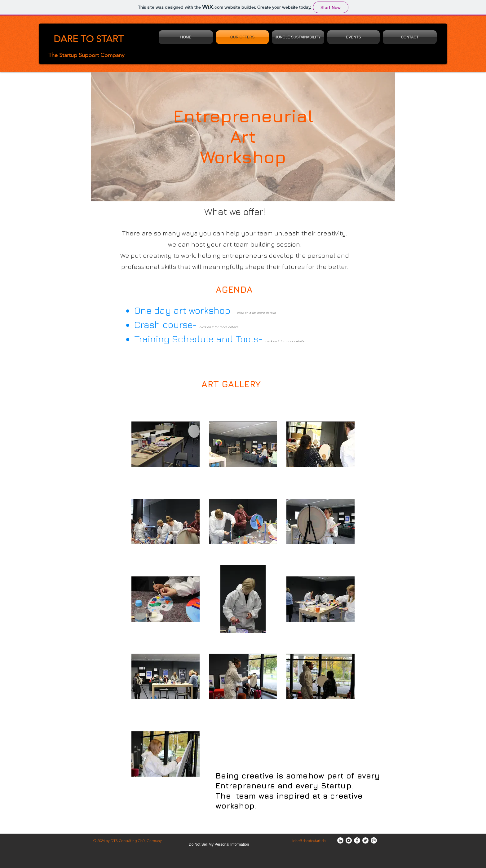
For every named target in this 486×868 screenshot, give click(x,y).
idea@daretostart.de (309, 841)
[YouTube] (349, 840)
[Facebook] (357, 840)
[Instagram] (374, 840)
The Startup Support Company (86, 55)
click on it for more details (219, 327)
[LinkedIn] (340, 840)
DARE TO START (88, 39)
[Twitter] (365, 840)
